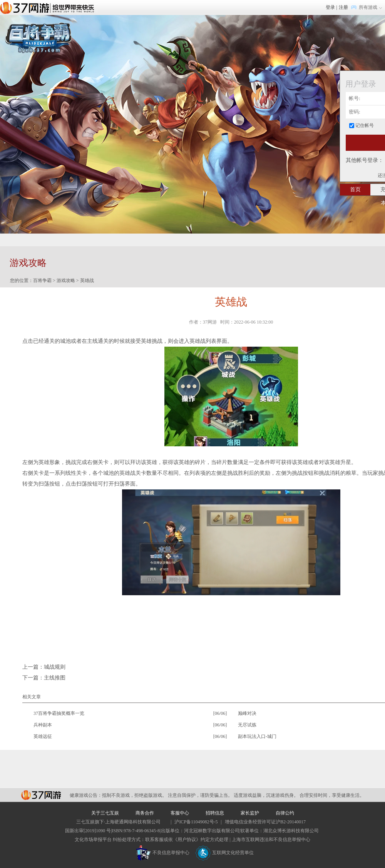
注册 (343, 7)
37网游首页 (49, 7)
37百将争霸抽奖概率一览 (59, 713)
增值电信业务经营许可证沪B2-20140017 (265, 822)
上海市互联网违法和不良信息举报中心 (271, 840)
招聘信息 (215, 813)
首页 (355, 189)
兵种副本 (43, 725)
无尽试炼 (247, 725)
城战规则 (55, 667)
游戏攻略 (66, 280)
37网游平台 (41, 795)
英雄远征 (43, 736)
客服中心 (180, 813)
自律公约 (285, 813)
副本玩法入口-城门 (257, 736)
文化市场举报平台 (93, 840)
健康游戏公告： (86, 795)
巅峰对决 (247, 713)
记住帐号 (365, 125)
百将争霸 (42, 280)
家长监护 (250, 813)
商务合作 (145, 813)
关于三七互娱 (105, 813)
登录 (330, 7)
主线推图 (55, 678)
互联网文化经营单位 (224, 853)
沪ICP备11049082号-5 (196, 822)
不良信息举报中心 (163, 853)
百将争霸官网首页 (38, 38)
